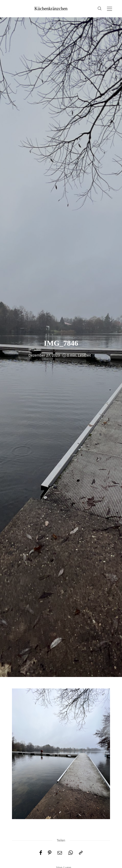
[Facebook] (41, 853)
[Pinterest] (50, 853)
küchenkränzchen (51, 9)
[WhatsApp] (71, 853)
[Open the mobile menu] (110, 9)
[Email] (60, 853)
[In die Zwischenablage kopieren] (81, 853)
